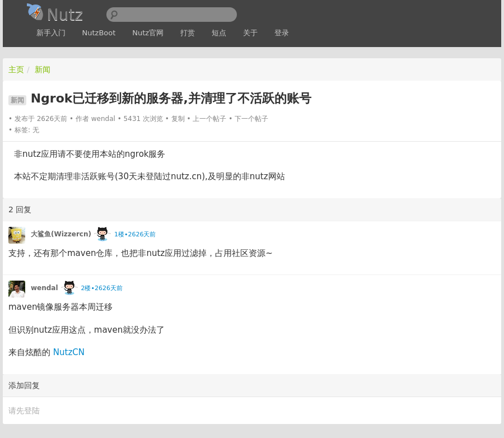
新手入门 (51, 33)
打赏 (188, 33)
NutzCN (69, 352)
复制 (178, 119)
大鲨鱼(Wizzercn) (61, 234)
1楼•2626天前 (135, 234)
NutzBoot (99, 33)
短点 (219, 33)
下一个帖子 (251, 119)
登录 (282, 33)
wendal (103, 119)
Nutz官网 (148, 33)
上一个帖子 (209, 119)
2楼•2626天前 (101, 288)
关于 (250, 33)
